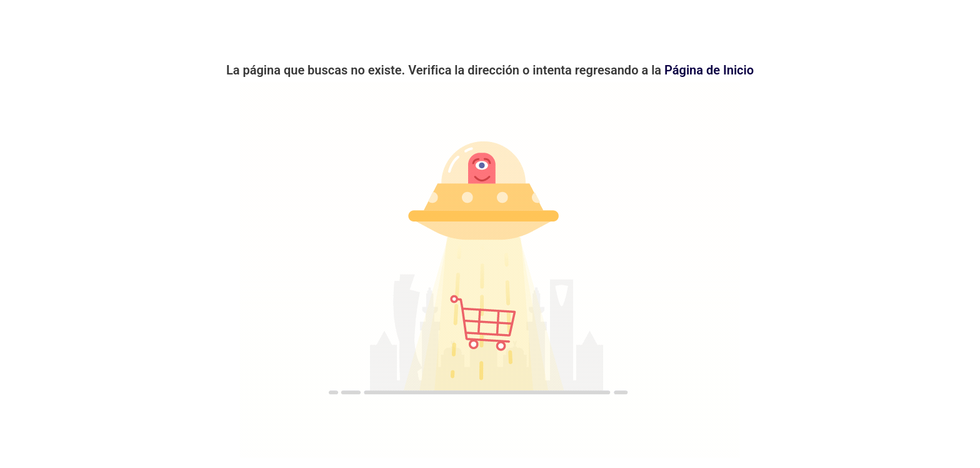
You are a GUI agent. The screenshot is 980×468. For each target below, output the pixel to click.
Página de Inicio (709, 70)
